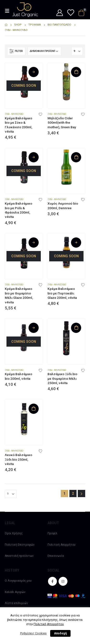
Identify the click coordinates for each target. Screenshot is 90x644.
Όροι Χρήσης (14, 533)
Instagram (63, 581)
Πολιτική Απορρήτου (62, 545)
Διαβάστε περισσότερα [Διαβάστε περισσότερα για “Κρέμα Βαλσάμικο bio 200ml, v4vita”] (34, 328)
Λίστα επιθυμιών (16, 603)
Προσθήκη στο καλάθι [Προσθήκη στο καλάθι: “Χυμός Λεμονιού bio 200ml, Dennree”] (76, 157)
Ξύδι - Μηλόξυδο (14, 114)
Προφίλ (52, 533)
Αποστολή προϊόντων (19, 556)
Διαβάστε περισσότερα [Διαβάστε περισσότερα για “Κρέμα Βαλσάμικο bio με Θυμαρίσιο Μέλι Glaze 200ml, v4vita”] (34, 243)
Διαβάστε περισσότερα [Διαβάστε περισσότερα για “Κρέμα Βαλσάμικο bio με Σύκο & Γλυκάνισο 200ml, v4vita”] (34, 72)
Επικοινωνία (56, 556)
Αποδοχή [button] (60, 633)
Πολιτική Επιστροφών (20, 545)
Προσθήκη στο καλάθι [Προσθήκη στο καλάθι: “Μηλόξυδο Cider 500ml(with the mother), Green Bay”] (76, 72)
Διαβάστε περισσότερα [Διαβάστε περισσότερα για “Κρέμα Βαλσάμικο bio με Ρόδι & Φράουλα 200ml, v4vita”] (34, 157)
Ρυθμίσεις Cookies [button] (33, 633)
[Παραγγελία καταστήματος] (44, 51)
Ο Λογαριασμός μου (18, 581)
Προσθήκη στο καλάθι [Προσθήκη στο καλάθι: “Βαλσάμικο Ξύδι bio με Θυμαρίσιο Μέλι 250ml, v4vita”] (76, 328)
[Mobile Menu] (9, 11)
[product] (24, 82)
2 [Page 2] (73, 494)
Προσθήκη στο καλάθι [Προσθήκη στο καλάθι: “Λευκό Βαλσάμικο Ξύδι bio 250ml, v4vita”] (34, 409)
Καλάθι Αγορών (15, 592)
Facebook (52, 581)
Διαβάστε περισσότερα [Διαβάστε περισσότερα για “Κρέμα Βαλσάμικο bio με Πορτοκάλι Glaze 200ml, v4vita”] (76, 243)
